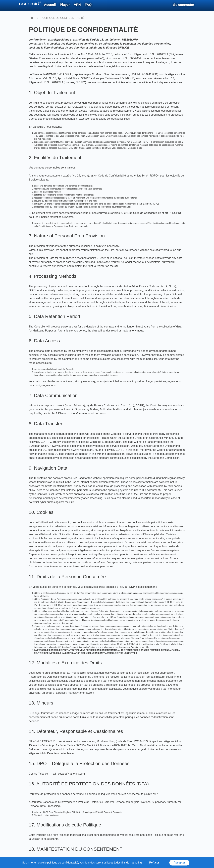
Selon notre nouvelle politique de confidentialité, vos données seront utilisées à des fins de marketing (82, 863)
